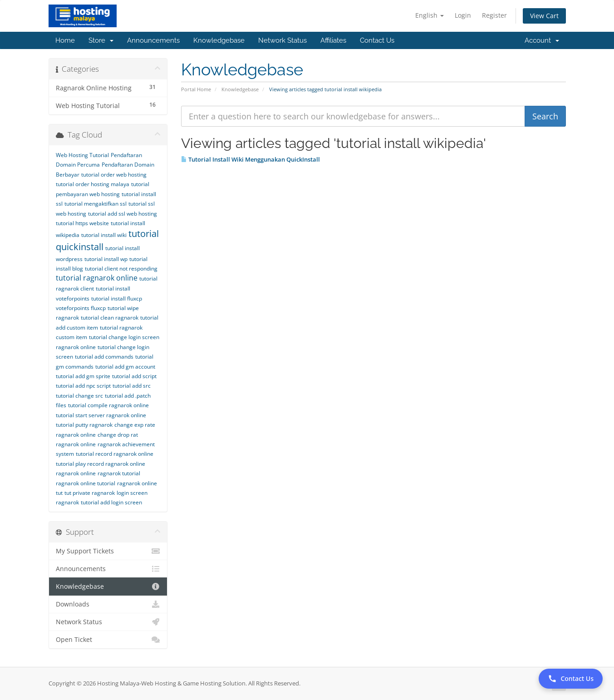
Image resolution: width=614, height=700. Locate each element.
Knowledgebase (219, 40)
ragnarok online (76, 473)
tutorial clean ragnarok (110, 318)
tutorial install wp (106, 259)
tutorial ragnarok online (97, 278)
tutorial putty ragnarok (84, 425)
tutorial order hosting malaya (93, 184)
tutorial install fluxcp (117, 298)
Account (542, 40)
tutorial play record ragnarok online (101, 464)
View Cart (544, 16)
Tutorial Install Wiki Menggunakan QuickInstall (251, 159)
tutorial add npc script (83, 386)
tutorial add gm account (125, 367)
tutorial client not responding (121, 269)
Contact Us (377, 40)
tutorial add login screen (111, 502)
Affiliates (333, 40)
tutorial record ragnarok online (115, 454)
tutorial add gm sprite (83, 376)
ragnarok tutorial (119, 473)
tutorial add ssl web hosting (123, 214)
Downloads (108, 604)
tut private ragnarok (90, 493)
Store (101, 40)
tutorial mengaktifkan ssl (96, 204)
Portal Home (196, 89)
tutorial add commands (104, 357)
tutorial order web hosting (114, 175)
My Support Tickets (108, 551)
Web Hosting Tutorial (82, 155)
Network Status (282, 40)
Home (65, 40)
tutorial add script (134, 376)
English (430, 15)
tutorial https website (82, 223)
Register (494, 15)
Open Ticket (108, 640)
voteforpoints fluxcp (81, 308)
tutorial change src (79, 396)
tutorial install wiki (104, 235)
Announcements (153, 40)
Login (463, 15)
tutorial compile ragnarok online (108, 405)
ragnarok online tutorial (86, 483)
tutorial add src (132, 386)
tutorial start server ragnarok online (101, 415)
